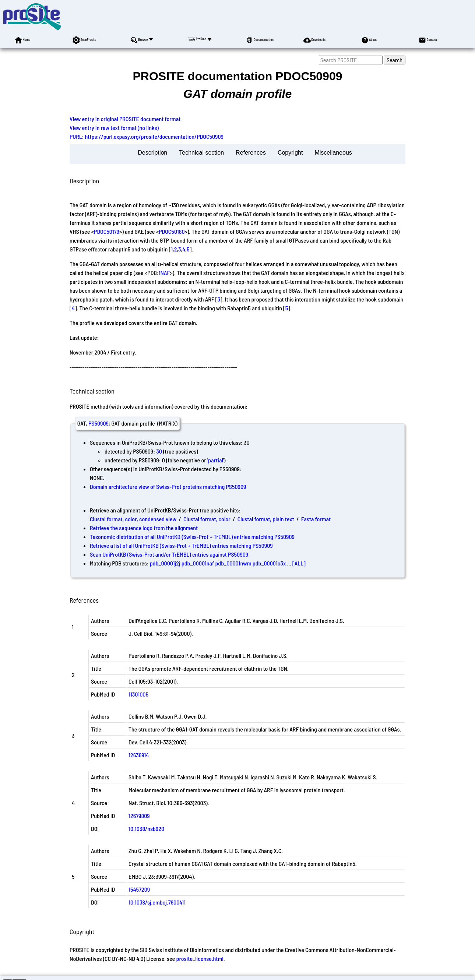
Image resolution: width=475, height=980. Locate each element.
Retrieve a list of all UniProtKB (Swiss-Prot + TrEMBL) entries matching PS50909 (181, 545)
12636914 (139, 755)
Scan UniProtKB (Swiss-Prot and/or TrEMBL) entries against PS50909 (169, 554)
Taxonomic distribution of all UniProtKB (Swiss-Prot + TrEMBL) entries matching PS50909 (192, 537)
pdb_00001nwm (233, 563)
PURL (76, 136)
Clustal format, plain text (266, 519)
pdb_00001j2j (165, 563)
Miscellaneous (333, 153)
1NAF (164, 273)
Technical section (201, 153)
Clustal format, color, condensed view (133, 519)
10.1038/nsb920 (146, 829)
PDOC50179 (107, 231)
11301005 (138, 694)
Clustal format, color (207, 519)
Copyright (290, 153)
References (251, 153)
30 (159, 451)
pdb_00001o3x (269, 563)
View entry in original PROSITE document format (125, 119)
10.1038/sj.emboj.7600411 (157, 902)
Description (152, 153)
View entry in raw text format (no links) (114, 128)
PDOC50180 (172, 231)
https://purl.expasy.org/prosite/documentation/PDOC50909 (154, 136)
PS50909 (98, 423)
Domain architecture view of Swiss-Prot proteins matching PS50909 (168, 487)
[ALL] (299, 563)
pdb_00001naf (198, 563)
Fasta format (316, 519)
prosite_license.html (200, 958)
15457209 (139, 889)
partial (216, 460)
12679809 (139, 816)
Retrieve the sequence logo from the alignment (144, 528)
